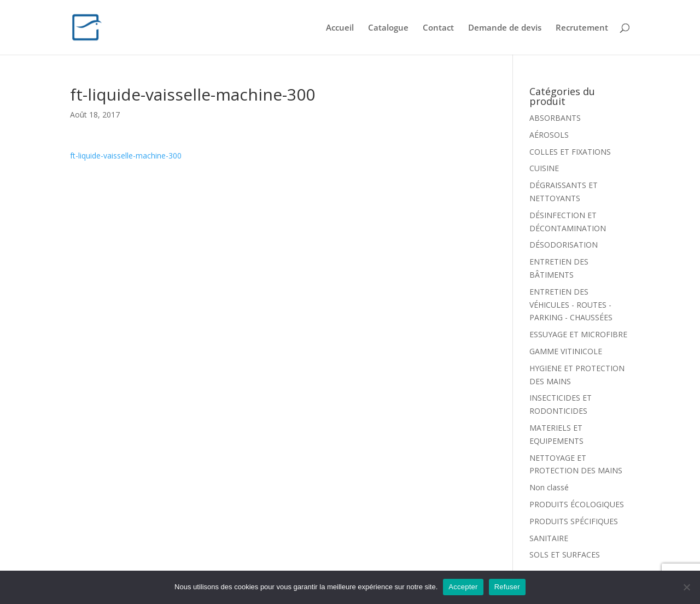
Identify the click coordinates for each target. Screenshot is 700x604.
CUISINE (544, 168)
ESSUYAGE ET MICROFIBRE (578, 334)
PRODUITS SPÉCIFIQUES (574, 521)
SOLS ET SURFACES (565, 555)
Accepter (463, 587)
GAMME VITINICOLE (566, 351)
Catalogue (388, 28)
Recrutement (582, 28)
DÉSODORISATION (564, 245)
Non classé (549, 487)
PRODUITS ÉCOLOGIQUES (577, 504)
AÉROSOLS (549, 135)
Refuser (507, 587)
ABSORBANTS (555, 118)
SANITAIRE (549, 538)
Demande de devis (505, 28)
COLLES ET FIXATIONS (570, 152)
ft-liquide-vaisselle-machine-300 (126, 156)
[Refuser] (686, 587)
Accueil (340, 28)
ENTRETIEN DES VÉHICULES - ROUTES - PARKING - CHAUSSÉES (571, 305)
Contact (438, 28)
